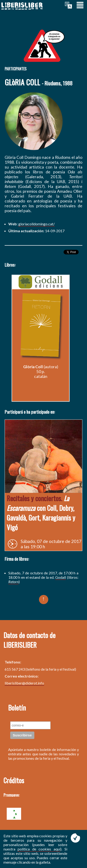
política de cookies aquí (39, 849)
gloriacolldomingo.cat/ (37, 224)
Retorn (13, 582)
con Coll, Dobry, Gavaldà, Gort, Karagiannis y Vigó (41, 513)
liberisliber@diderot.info (24, 683)
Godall (61, 577)
